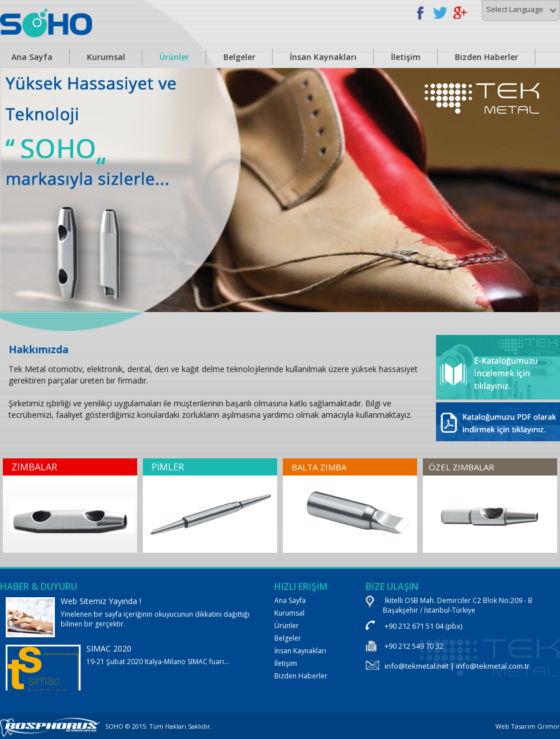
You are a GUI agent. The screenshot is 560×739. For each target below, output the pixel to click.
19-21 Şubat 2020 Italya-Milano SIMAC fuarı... (129, 682)
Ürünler (174, 57)
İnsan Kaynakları (323, 57)
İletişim (406, 57)
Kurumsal (106, 57)
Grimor (549, 726)
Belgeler (239, 57)
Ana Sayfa (290, 600)
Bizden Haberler (487, 57)
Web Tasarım (515, 726)
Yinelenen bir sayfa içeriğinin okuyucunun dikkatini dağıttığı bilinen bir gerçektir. (129, 616)
